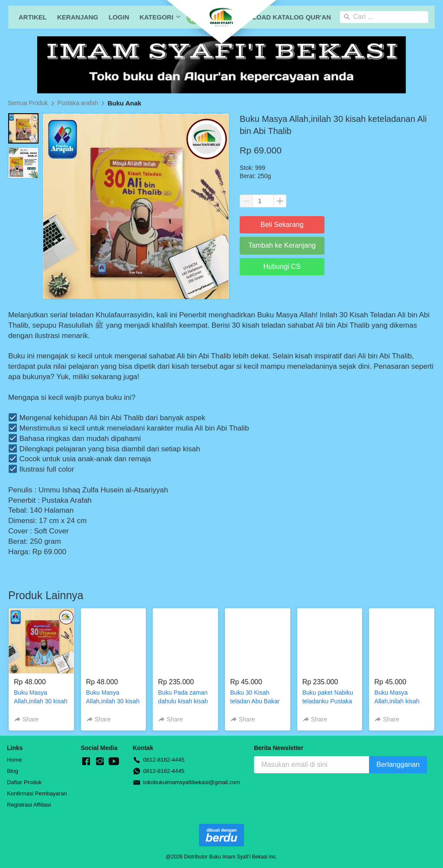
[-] (86, 762)
